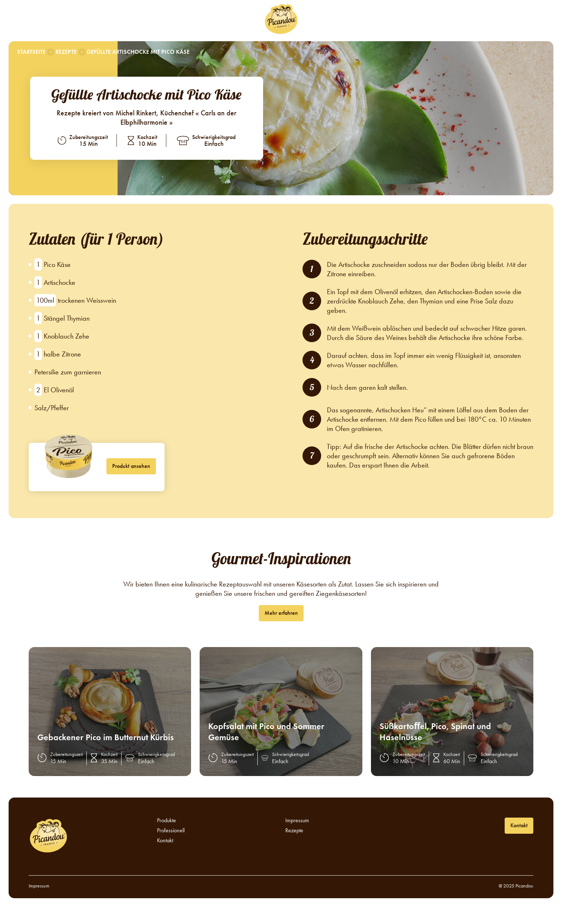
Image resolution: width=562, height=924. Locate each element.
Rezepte (194, 20)
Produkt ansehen (131, 466)
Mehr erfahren (281, 613)
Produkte (236, 20)
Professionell (331, 20)
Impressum (297, 820)
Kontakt (377, 20)
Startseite (31, 52)
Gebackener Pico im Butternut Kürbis (106, 737)
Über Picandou (145, 20)
